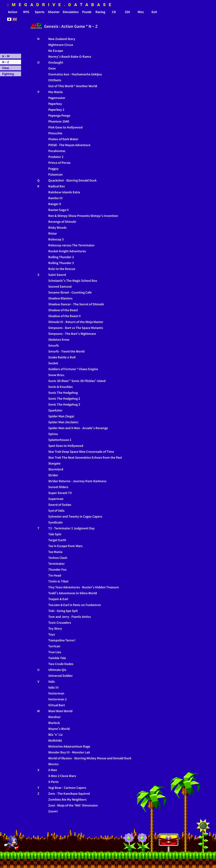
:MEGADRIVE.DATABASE (61, 5)
